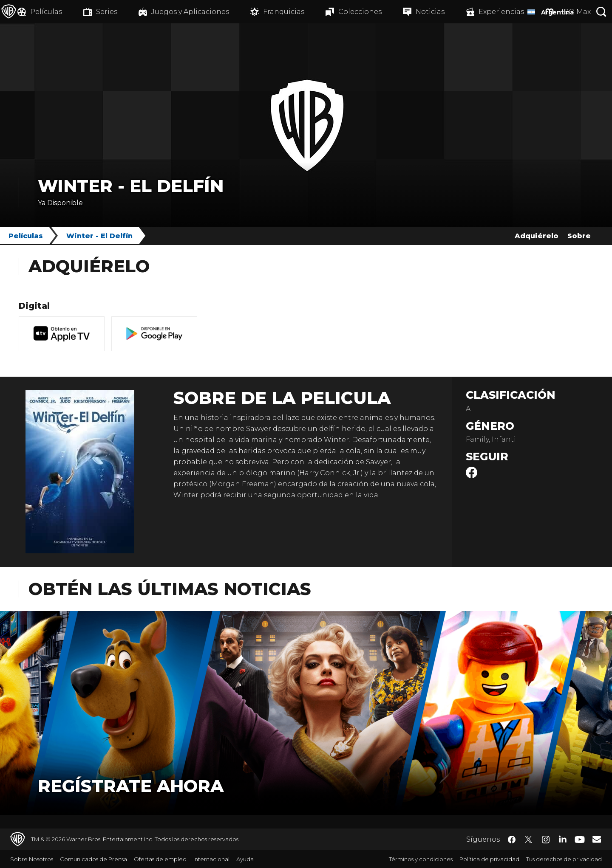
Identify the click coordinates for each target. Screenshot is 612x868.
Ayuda (245, 859)
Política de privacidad (489, 859)
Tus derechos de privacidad (564, 859)
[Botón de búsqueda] (601, 12)
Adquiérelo (537, 236)
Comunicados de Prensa (93, 859)
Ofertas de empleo (160, 859)
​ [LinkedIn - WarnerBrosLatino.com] (563, 839)
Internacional (211, 859)
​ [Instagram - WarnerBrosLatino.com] (546, 840)
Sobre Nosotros (32, 859)
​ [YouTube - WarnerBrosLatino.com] (580, 839)
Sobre (579, 236)
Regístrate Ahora (131, 786)
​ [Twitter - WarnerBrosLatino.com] (529, 840)
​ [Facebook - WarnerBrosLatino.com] (512, 840)
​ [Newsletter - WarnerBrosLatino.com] (597, 839)
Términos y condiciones (421, 859)
